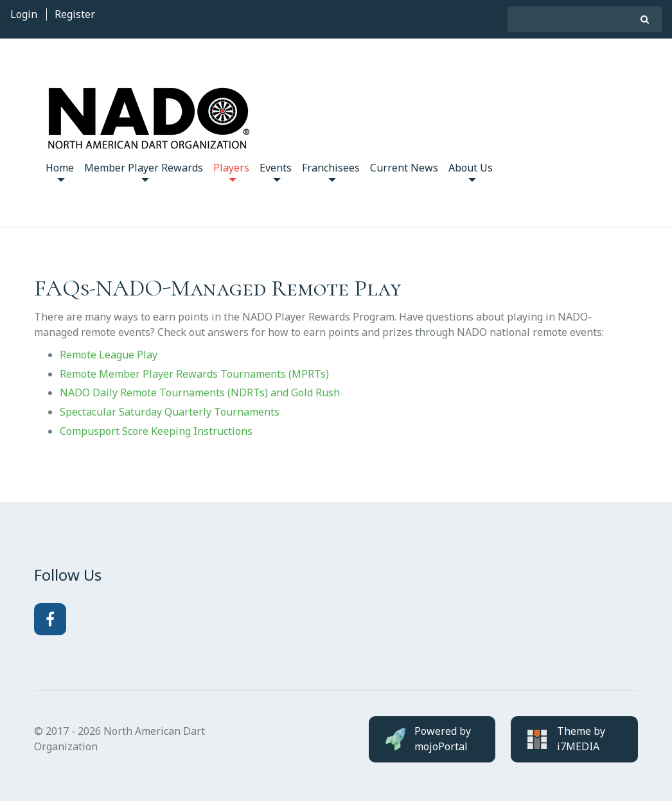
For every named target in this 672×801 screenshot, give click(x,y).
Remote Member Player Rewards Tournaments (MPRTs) (194, 374)
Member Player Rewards (144, 171)
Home (60, 171)
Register (75, 14)
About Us (471, 171)
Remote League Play (109, 355)
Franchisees (331, 171)
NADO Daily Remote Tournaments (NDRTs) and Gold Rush (200, 392)
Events (276, 171)
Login (24, 14)
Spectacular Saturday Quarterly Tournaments (170, 412)
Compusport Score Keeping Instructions (156, 431)
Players (231, 171)
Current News (404, 168)
